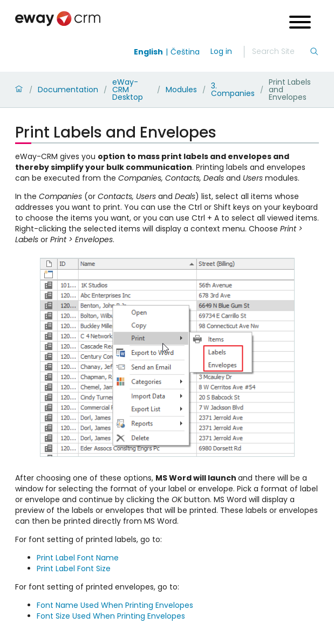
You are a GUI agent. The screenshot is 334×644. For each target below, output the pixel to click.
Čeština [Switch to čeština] (185, 52)
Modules (181, 90)
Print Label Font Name (78, 558)
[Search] (281, 52)
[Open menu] (300, 23)
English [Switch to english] (148, 52)
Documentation (68, 90)
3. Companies (233, 90)
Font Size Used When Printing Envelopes (111, 616)
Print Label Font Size (74, 568)
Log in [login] (221, 51)
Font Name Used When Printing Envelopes (115, 605)
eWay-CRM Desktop (128, 90)
